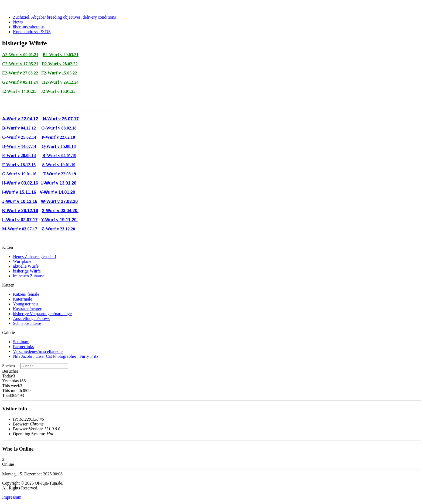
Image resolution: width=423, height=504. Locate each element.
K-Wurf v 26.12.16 (20, 211)
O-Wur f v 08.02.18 (58, 128)
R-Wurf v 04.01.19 (59, 156)
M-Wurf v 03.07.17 (20, 229)
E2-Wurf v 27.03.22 (20, 73)
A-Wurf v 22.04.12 (20, 119)
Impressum (12, 497)
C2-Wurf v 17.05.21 (20, 64)
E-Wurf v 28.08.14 (19, 156)
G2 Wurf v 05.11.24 (20, 82)
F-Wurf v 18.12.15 (19, 165)
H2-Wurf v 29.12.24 (60, 82)
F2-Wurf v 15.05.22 (59, 73)
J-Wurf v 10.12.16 (20, 201)
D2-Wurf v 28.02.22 (60, 64)
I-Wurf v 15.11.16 (19, 192)
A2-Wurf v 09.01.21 (20, 55)
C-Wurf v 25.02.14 (19, 137)
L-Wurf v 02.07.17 (20, 220)
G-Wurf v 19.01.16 (19, 174)
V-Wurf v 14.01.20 (58, 192)
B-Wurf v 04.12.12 (19, 128)
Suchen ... (11, 366)
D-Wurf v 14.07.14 (19, 146)
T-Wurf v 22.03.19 (59, 174)
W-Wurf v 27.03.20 (59, 201)
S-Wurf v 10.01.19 (59, 165)
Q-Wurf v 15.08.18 (59, 146)
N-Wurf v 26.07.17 (60, 119)
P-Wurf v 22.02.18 (58, 137)
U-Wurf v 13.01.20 (58, 183)
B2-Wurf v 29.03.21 (61, 55)
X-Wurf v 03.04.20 (60, 211)
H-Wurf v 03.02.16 (20, 183)
